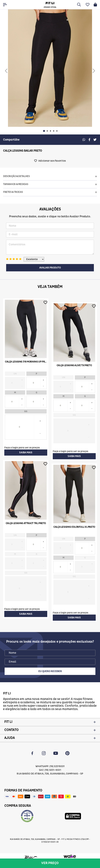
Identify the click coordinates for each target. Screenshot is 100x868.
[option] (50, 68)
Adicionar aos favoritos (52, 161)
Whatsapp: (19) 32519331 (50, 766)
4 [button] (54, 131)
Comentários (50, 247)
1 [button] (44, 131)
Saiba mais (26, 453)
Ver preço (50, 863)
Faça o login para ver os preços (22, 448)
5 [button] (57, 131)
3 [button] (50, 131)
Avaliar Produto (50, 268)
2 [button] (47, 131)
